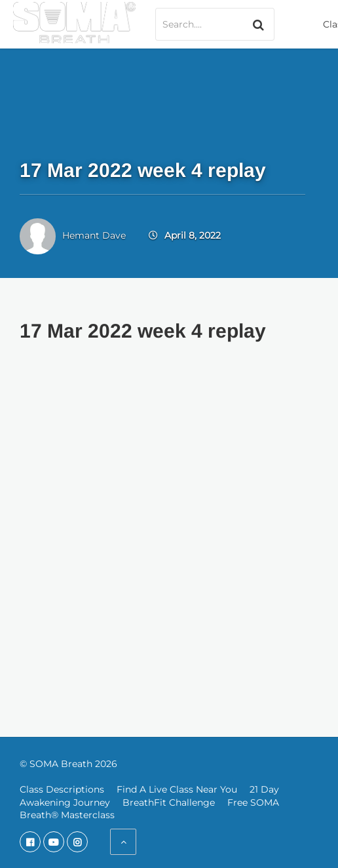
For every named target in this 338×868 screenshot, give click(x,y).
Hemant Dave (94, 235)
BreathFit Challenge (169, 802)
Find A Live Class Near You (177, 789)
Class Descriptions (62, 789)
